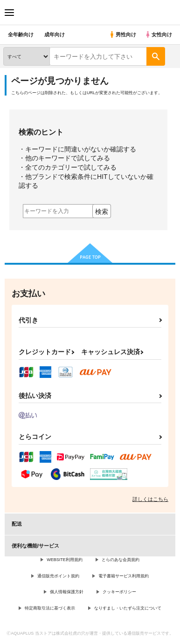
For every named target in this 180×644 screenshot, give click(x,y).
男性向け (122, 34)
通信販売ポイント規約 (58, 576)
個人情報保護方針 (67, 592)
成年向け (55, 34)
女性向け (158, 34)
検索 (102, 212)
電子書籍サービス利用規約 (124, 576)
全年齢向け (21, 34)
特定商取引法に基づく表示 (50, 608)
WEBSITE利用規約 (65, 560)
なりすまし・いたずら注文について (128, 608)
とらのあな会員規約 (121, 560)
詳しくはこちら (150, 499)
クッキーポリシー (119, 592)
